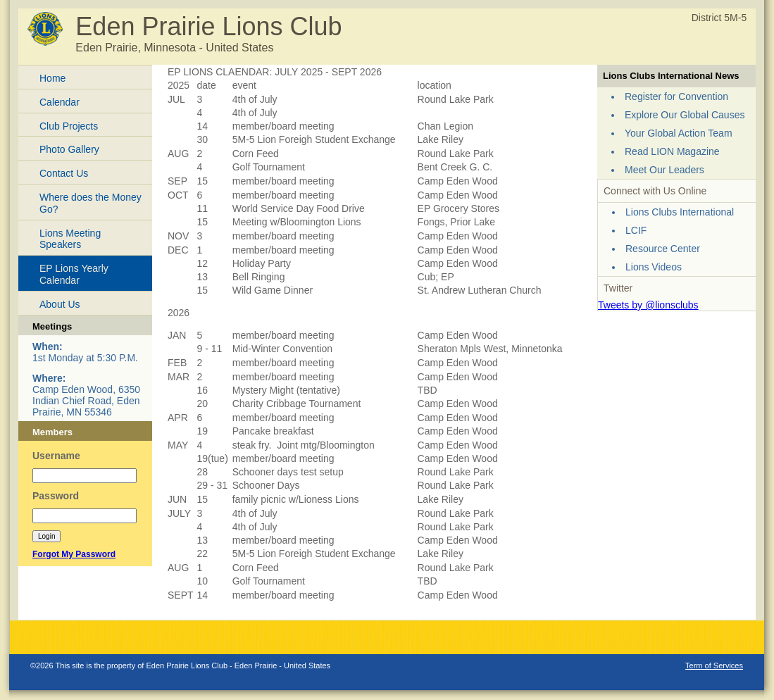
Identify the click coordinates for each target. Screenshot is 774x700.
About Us (60, 304)
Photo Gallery (69, 149)
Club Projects (69, 126)
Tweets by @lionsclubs (648, 305)
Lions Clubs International (680, 212)
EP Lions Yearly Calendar (74, 274)
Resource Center (663, 249)
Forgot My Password (74, 554)
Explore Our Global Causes (685, 115)
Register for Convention (676, 96)
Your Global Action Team (679, 133)
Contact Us (64, 173)
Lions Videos (654, 267)
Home (52, 78)
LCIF (636, 230)
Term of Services (714, 665)
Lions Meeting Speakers (70, 239)
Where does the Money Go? (90, 203)
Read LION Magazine (672, 151)
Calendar (60, 102)
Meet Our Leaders (664, 170)
